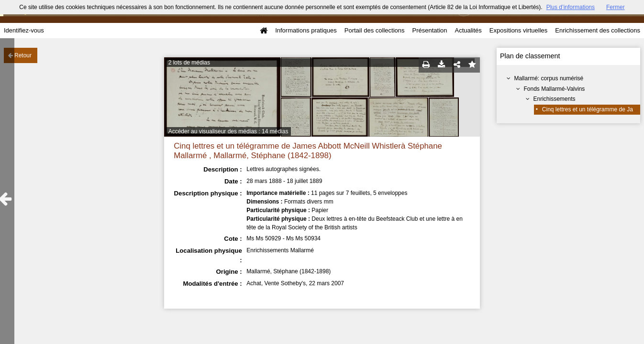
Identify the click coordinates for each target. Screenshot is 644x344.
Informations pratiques (306, 30)
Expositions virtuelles (518, 30)
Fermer (616, 7)
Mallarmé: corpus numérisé (549, 78)
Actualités (468, 30)
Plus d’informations (571, 7)
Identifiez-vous (24, 30)
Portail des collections (375, 30)
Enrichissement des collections (598, 30)
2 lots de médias (189, 63)
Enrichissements (555, 99)
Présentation (429, 30)
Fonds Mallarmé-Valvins (555, 89)
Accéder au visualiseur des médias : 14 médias (228, 131)
